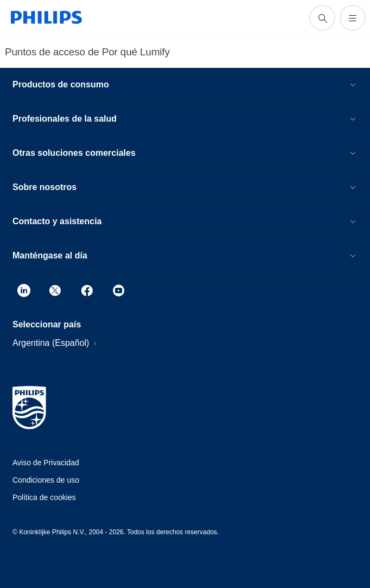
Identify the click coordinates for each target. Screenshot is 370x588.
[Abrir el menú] (353, 18)
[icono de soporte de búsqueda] (322, 18)
